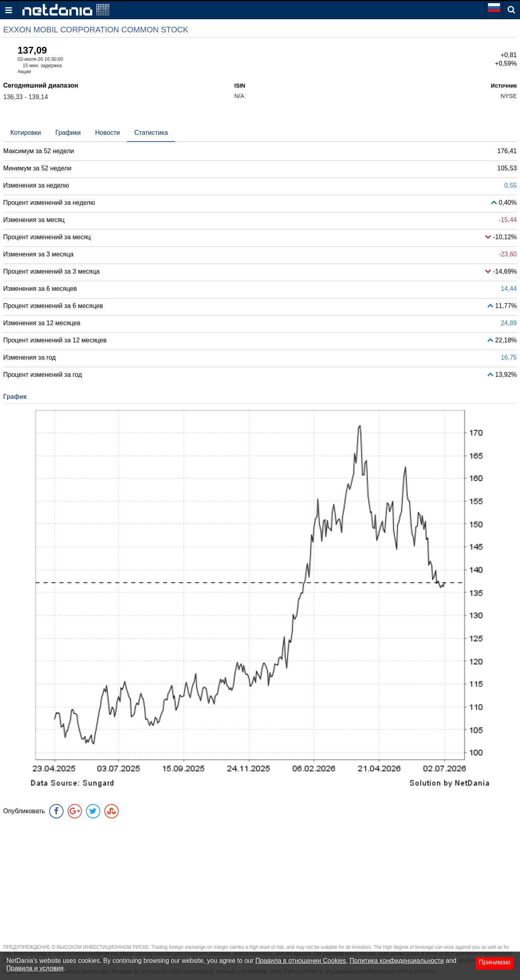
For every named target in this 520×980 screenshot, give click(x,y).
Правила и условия (35, 968)
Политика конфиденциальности (397, 961)
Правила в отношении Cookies (301, 961)
